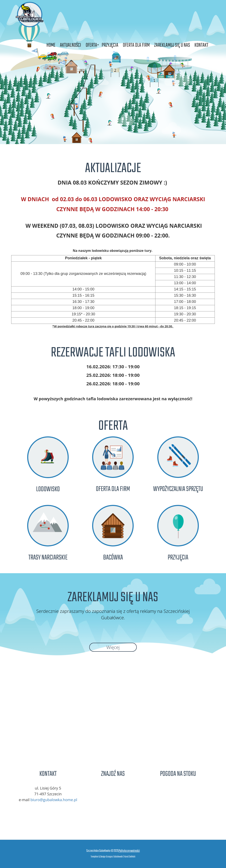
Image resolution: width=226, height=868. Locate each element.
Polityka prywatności (129, 851)
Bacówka (113, 558)
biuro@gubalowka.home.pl (54, 800)
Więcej (113, 647)
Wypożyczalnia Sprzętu (178, 489)
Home (51, 45)
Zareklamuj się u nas (172, 45)
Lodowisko (48, 489)
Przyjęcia (110, 45)
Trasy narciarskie (48, 558)
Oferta (91, 45)
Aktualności (71, 45)
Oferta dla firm (136, 45)
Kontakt (201, 45)
